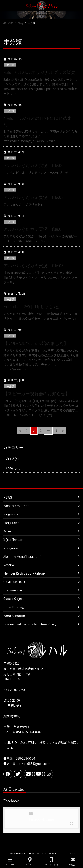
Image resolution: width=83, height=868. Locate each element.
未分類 (10, 65)
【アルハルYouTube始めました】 (36, 343)
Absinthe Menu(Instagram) (22, 556)
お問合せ (73, 861)
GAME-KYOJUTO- (15, 582)
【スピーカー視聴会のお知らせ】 (37, 394)
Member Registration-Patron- (24, 573)
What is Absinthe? (16, 506)
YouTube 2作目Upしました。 (33, 307)
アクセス (30, 861)
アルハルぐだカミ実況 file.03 (33, 266)
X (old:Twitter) (14, 540)
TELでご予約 (51, 861)
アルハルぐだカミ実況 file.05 (36, 197)
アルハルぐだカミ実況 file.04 (36, 229)
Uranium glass (14, 590)
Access (8, 531)
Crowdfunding (14, 607)
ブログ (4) (12, 459)
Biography (11, 514)
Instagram (11, 548)
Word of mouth (14, 616)
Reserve (9, 565)
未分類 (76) (13, 468)
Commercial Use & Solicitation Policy (30, 624)
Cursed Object (14, 599)
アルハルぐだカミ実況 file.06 (33, 165)
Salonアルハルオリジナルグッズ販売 (39, 72)
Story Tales (11, 523)
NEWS (8, 497)
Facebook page (42, 819)
